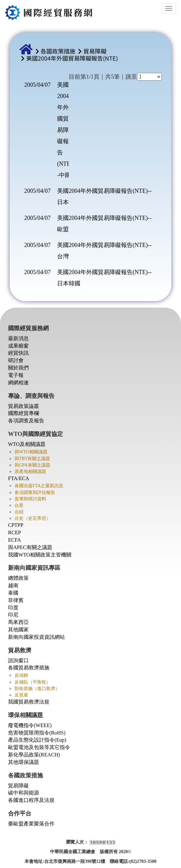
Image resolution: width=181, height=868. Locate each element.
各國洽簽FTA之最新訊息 (39, 486)
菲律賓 (16, 600)
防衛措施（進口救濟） (37, 689)
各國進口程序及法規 (31, 800)
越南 (13, 585)
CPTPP (16, 525)
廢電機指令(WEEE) (30, 725)
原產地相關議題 (30, 472)
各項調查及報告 (26, 421)
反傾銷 (21, 675)
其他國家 (18, 630)
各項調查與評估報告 (35, 493)
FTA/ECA (19, 478)
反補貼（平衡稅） (33, 682)
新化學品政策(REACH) (34, 755)
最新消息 (18, 338)
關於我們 (18, 368)
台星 (19, 505)
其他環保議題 (24, 762)
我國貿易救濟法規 (29, 702)
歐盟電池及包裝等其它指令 (39, 747)
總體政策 (18, 578)
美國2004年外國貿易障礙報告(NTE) (72, 58)
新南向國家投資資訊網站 (36, 637)
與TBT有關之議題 (32, 459)
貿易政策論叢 (24, 406)
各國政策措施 (58, 51)
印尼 (13, 615)
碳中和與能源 (24, 793)
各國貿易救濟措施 (29, 668)
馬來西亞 (18, 622)
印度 (13, 608)
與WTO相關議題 (31, 452)
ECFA (15, 540)
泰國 (13, 593)
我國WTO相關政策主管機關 (40, 555)
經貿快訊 (18, 353)
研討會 (16, 360)
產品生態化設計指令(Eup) (37, 740)
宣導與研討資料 (30, 499)
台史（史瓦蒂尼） (33, 518)
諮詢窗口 (18, 661)
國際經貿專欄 (24, 413)
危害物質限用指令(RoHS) (37, 733)
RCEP (15, 533)
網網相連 (18, 383)
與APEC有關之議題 (30, 547)
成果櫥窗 (18, 346)
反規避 (21, 695)
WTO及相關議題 (27, 444)
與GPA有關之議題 (32, 465)
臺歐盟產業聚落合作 (31, 824)
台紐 (19, 512)
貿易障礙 (95, 51)
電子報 (16, 375)
